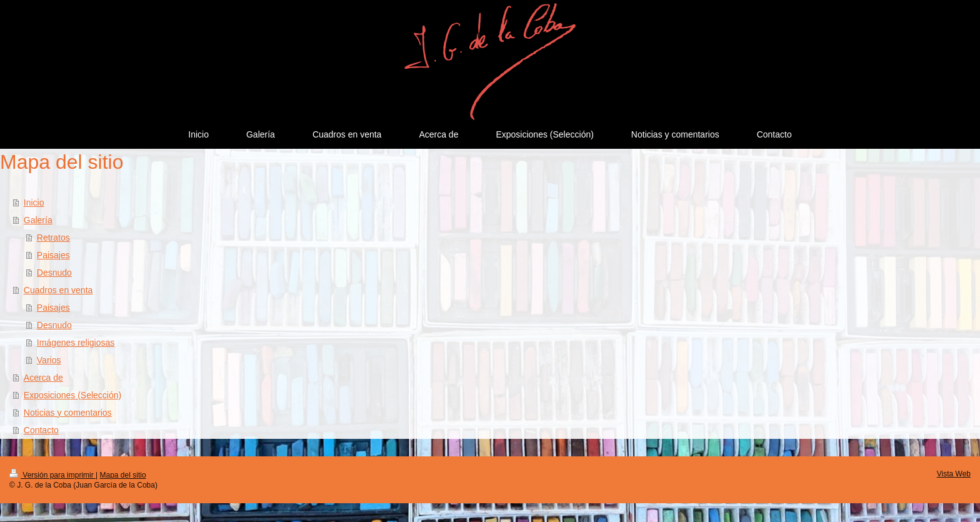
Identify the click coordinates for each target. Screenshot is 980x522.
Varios (49, 360)
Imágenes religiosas (76, 343)
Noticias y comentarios (68, 413)
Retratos (53, 238)
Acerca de (43, 378)
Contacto (41, 430)
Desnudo (54, 273)
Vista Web (954, 474)
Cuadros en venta (58, 290)
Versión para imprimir (52, 475)
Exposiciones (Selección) (72, 395)
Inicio (34, 203)
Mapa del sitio (123, 475)
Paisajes (53, 255)
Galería (38, 220)
